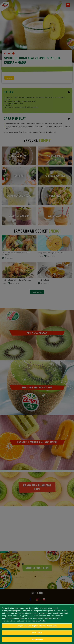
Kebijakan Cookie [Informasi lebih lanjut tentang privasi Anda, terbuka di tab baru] (39, 621)
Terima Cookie (37, 639)
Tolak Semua (37, 633)
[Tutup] (71, 608)
